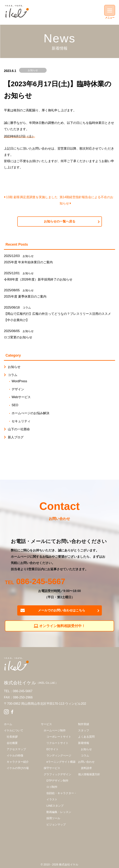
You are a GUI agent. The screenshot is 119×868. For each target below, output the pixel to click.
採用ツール (53, 818)
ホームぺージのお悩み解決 (30, 413)
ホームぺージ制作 (55, 730)
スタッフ (84, 730)
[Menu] (110, 10)
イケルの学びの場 (18, 768)
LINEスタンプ (55, 806)
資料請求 (86, 768)
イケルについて (14, 730)
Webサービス (21, 397)
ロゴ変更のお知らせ (18, 337)
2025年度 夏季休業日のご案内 (25, 296)
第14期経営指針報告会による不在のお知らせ (87, 200)
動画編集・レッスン (59, 812)
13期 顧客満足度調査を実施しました (31, 197)
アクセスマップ (16, 749)
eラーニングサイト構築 (61, 762)
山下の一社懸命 (19, 429)
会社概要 (12, 743)
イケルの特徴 (15, 755)
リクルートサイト (57, 743)
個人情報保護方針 (89, 774)
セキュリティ (21, 421)
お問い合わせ (86, 762)
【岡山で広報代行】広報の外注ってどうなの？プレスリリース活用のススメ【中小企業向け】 (57, 317)
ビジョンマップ (56, 824)
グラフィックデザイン (57, 774)
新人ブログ (16, 437)
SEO (15, 405)
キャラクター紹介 (18, 762)
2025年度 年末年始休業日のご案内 (28, 262)
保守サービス (52, 768)
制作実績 (84, 724)
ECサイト (52, 749)
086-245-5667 (41, 582)
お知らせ (33, 70)
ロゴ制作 (52, 787)
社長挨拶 (12, 737)
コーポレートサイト (59, 737)
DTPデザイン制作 (57, 781)
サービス (46, 724)
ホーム (8, 724)
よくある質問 (86, 737)
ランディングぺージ (59, 755)
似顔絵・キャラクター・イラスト (62, 796)
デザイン (18, 389)
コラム (27, 308)
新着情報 (84, 743)
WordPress (19, 381)
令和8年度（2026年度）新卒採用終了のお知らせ (38, 279)
